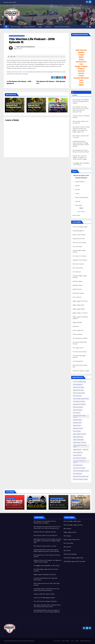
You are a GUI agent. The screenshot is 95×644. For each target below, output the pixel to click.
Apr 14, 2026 (77, 505)
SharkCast (76, 326)
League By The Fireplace (80, 260)
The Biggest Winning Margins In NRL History (47, 566)
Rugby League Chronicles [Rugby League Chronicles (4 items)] (80, 434)
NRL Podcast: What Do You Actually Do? (45, 535)
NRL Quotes (67, 550)
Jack (81, 80)
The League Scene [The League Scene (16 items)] (78, 465)
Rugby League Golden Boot (72, 539)
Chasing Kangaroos (78, 231)
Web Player (79, 205)
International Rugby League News (73, 558)
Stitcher (78, 190)
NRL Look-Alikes (68, 543)
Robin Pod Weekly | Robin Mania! (14, 501)
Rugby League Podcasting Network (17, 36)
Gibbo (81, 85)
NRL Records (67, 547)
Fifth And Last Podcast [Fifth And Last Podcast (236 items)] (79, 393)
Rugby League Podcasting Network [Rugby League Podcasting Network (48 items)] (80, 446)
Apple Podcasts (80, 182)
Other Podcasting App (82, 197)
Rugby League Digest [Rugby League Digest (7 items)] (78, 440)
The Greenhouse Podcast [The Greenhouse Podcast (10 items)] (80, 458)
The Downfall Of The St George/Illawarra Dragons (35, 503)
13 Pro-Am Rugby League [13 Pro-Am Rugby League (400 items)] (79, 382)
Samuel (81, 71)
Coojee (81, 55)
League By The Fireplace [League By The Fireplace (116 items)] (79, 404)
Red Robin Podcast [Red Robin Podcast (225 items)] (78, 428)
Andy (81, 59)
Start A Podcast (29, 27)
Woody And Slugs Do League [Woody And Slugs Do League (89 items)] (80, 479)
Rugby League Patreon (62, 27)
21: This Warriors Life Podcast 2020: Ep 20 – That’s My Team (58, 108)
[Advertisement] (18, 526)
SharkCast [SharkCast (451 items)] (86, 450)
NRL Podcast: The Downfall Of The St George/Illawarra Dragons (81, 101)
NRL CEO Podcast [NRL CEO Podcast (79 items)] (78, 410)
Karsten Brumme (81, 78)
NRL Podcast (67, 529)
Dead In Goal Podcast (79, 235)
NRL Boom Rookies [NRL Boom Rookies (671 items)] (78, 407)
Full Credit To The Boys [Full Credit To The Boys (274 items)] (79, 401)
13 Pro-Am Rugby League (80, 227)
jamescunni (81, 62)
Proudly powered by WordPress (11, 641)
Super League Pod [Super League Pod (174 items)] (78, 452)
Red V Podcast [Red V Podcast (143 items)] (77, 431)
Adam (81, 57)
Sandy (81, 73)
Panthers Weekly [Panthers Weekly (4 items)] (77, 420)
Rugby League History (70, 532)
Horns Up (76, 502)
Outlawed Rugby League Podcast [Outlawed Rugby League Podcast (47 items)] (79, 416)
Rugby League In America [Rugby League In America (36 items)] (80, 443)
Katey (81, 76)
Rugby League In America (80, 313)
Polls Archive (76, 215)
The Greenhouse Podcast (80, 338)
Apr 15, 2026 (55, 505)
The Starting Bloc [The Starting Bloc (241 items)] (78, 474)
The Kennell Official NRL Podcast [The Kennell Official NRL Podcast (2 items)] (79, 462)
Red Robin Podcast (78, 293)
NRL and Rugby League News (72, 521)
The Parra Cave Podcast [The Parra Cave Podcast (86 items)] (79, 468)
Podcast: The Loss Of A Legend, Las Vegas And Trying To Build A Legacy (80, 157)
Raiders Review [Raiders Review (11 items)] (77, 426)
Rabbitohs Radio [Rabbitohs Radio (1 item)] (77, 423)
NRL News (40, 517)
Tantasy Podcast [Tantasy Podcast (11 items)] (77, 455)
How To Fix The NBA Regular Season (44, 598)
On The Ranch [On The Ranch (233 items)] (77, 413)
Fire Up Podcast (77, 246)
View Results (81, 212)
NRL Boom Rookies (78, 264)
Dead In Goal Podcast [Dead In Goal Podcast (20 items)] (79, 387)
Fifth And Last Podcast (79, 243)
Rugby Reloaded (77, 322)
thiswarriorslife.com (19, 72)
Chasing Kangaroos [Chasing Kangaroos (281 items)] (78, 385)
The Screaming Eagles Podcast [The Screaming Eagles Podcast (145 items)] (81, 471)
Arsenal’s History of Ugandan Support (45, 532)
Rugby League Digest (79, 309)
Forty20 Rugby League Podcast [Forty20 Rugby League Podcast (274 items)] (81, 399)
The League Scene (78, 348)
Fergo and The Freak (79, 239)
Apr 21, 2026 (11, 505)
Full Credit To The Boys (79, 256)
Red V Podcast (77, 297)
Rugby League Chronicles (80, 301)
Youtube (78, 201)
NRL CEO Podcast (78, 268)
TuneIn (77, 193)
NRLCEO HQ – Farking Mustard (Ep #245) (14, 107)
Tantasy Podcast (77, 334)
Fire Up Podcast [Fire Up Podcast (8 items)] (77, 396)
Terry (81, 83)
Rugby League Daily (78, 305)
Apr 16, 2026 (33, 505)
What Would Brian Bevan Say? (57, 498)
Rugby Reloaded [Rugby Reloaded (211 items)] (77, 450)
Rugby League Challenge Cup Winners (45, 574)
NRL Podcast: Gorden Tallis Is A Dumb (45, 546)
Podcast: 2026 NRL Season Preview (44, 594)
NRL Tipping (67, 536)
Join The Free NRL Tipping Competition (45, 601)
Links (40, 27)
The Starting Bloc (78, 361)
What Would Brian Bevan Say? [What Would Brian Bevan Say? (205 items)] (81, 476)
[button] (87, 27)
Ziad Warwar (81, 50)
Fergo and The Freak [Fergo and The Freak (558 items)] (78, 390)
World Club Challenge (70, 554)
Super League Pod (78, 330)
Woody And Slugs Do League (81, 371)
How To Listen (15, 27)
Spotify (77, 186)
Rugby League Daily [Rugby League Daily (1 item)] (78, 437)
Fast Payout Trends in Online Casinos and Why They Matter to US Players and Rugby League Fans (47, 541)
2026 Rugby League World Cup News (74, 561)
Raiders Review (77, 289)
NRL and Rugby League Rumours (73, 525)
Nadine (81, 52)
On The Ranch (77, 272)
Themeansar (31, 641)
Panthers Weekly (78, 281)
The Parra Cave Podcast (80, 352)
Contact (48, 27)
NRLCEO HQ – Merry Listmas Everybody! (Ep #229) (35, 108)
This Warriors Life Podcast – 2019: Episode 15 (32, 41)
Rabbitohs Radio (78, 285)
